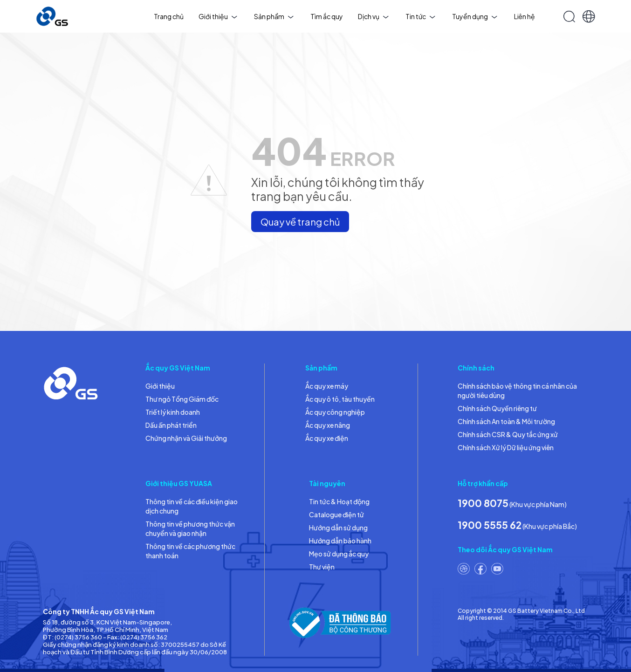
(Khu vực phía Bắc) (517, 525)
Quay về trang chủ (300, 222)
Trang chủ (169, 16)
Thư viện (322, 567)
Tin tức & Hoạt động (339, 501)
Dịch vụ (373, 16)
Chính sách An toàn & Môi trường (506, 421)
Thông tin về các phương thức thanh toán (190, 551)
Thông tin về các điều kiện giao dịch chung (192, 506)
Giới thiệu (218, 16)
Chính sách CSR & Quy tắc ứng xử (508, 434)
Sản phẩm (274, 16)
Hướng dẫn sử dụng (338, 528)
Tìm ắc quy (327, 16)
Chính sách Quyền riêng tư (497, 408)
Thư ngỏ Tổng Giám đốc (182, 399)
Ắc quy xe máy (327, 386)
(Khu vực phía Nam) (512, 503)
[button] (589, 17)
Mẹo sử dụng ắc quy (339, 554)
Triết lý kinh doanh (173, 412)
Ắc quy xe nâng (328, 425)
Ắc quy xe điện (327, 438)
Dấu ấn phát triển (171, 425)
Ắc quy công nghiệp (335, 412)
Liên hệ (525, 16)
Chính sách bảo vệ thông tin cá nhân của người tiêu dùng (517, 391)
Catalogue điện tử (336, 514)
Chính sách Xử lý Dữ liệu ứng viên (506, 447)
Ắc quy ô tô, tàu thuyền (340, 399)
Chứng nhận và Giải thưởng (186, 438)
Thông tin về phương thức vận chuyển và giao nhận (190, 528)
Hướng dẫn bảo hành (340, 541)
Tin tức (420, 16)
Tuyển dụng (475, 16)
